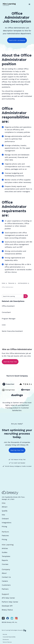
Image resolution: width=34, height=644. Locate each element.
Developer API (7, 606)
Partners (5, 589)
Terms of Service (7, 642)
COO (4, 325)
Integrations (7, 523)
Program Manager (9, 319)
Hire (3, 515)
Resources (11, 283)
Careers (5, 581)
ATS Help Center (8, 598)
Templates (6, 556)
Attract (5, 507)
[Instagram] (16, 618)
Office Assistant (8, 306)
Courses (5, 564)
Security (5, 634)
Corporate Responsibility (9, 637)
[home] (10, 4)
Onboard (5, 519)
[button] (29, 4)
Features (5, 535)
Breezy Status (7, 610)
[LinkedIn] (12, 618)
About (4, 573)
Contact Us (6, 577)
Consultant (6, 312)
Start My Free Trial (10, 362)
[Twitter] (3, 618)
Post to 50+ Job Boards (17, 40)
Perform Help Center (10, 602)
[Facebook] (8, 618)
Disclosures (6, 640)
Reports (5, 560)
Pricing (4, 526)
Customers (6, 585)
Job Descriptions (23, 283)
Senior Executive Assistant (12, 331)
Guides (5, 552)
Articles (5, 548)
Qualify (5, 511)
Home (3, 283)
